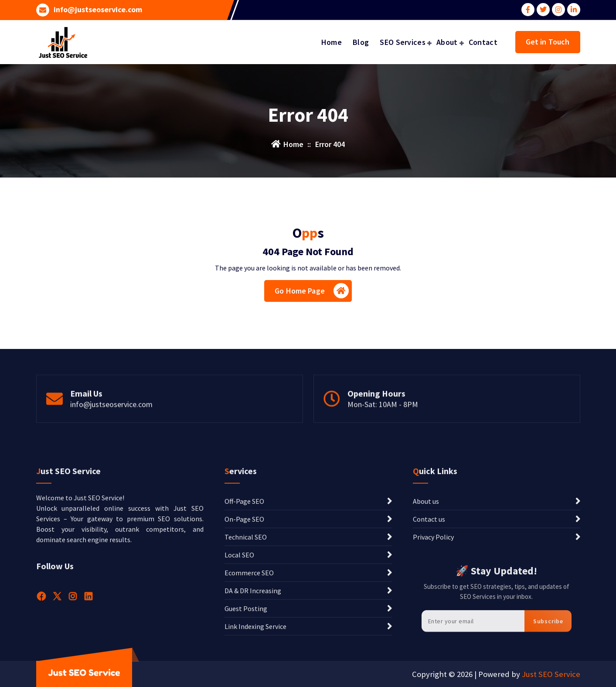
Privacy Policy (433, 613)
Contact (483, 42)
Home (332, 42)
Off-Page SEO (244, 578)
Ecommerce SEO (249, 649)
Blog (361, 42)
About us (426, 578)
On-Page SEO (244, 595)
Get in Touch (548, 42)
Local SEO (239, 631)
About (447, 42)
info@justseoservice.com (98, 10)
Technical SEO (246, 613)
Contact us (429, 595)
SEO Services (403, 42)
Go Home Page (312, 291)
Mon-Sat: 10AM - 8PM (383, 426)
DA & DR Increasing (253, 667)
